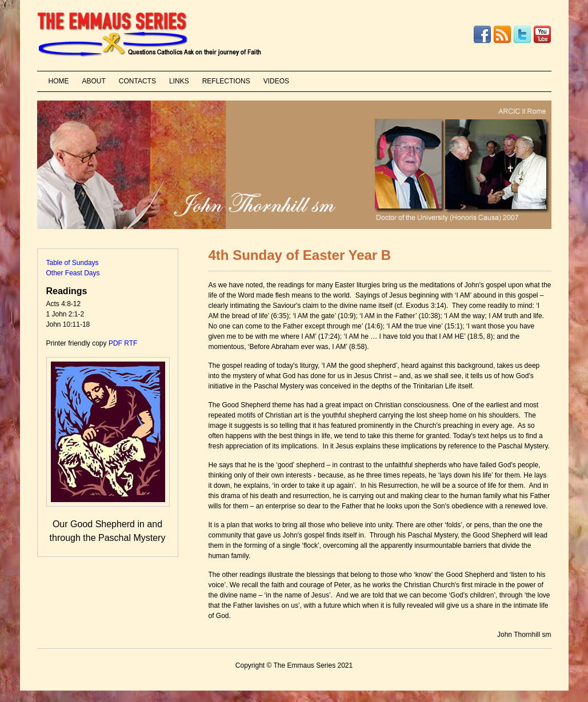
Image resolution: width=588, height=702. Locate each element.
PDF (115, 343)
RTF (131, 343)
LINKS (179, 81)
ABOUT (94, 81)
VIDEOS (276, 81)
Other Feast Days (73, 273)
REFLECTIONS (226, 81)
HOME (59, 81)
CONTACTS (137, 81)
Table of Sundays (73, 263)
